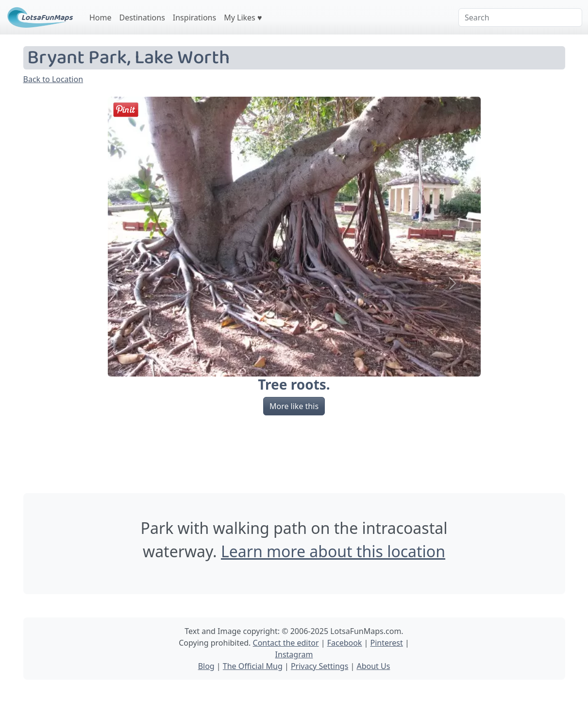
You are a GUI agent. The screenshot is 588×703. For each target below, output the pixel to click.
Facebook (345, 643)
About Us (373, 666)
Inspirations (194, 17)
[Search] (520, 17)
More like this (294, 406)
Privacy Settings (319, 666)
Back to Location (53, 79)
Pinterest (387, 643)
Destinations (142, 17)
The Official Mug (253, 666)
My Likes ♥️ (243, 17)
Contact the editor (286, 643)
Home (101, 17)
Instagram (294, 654)
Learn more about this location (333, 551)
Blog (206, 666)
